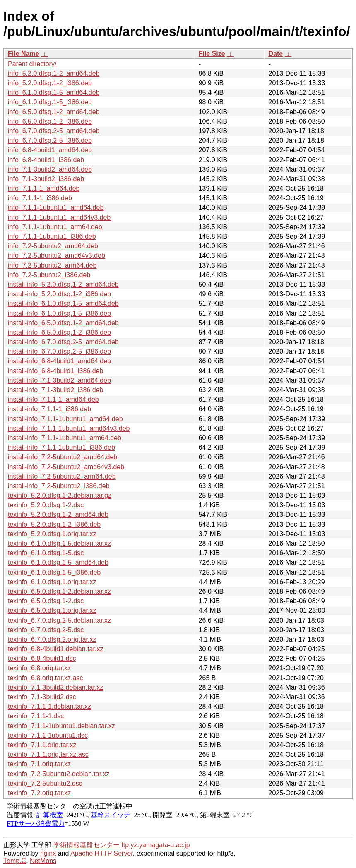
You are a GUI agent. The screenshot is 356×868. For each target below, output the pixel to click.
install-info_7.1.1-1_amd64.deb (53, 399)
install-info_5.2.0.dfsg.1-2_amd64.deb (63, 284)
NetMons (43, 861)
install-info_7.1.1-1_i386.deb (49, 409)
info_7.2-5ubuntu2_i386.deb (49, 275)
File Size (212, 54)
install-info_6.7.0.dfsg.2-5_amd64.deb (63, 342)
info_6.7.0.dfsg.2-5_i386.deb (50, 140)
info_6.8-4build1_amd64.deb (50, 150)
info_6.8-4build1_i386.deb (46, 160)
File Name (24, 54)
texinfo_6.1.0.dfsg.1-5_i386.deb (54, 572)
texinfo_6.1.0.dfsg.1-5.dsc (46, 553)
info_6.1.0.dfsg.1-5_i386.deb (50, 102)
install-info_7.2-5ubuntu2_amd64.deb (63, 457)
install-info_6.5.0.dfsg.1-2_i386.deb (59, 332)
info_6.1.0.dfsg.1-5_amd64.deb (54, 92)
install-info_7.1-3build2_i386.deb (55, 390)
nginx (48, 853)
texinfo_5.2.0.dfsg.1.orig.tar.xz (52, 534)
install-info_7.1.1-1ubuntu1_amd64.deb (65, 419)
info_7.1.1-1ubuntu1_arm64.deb (55, 227)
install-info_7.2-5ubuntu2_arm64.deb (62, 476)
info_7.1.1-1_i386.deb (40, 198)
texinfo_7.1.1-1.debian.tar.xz (49, 706)
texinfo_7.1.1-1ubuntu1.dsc (48, 735)
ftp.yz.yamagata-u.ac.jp (155, 845)
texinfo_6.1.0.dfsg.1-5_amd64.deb (58, 562)
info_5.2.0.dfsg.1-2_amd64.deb (54, 73)
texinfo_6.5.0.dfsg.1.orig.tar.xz (52, 610)
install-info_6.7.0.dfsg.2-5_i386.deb (59, 351)
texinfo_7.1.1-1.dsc (36, 716)
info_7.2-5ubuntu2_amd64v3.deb (57, 255)
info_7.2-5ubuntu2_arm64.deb (52, 265)
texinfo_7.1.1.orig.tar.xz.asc (48, 754)
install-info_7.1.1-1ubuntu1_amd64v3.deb (69, 428)
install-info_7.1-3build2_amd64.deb (59, 380)
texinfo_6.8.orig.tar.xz (39, 668)
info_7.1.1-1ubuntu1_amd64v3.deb (59, 217)
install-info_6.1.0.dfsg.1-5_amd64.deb (63, 303)
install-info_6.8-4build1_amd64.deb (59, 361)
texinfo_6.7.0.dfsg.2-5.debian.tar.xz (59, 620)
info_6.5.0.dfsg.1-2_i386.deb (50, 121)
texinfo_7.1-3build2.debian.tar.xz (55, 687)
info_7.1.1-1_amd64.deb (44, 188)
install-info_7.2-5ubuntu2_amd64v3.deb (66, 467)
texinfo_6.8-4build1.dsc (42, 658)
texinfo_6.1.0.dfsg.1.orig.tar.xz (52, 582)
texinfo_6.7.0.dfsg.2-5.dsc (46, 630)
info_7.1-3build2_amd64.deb (50, 169)
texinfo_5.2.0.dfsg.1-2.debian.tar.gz (60, 495)
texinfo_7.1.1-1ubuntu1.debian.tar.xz (61, 726)
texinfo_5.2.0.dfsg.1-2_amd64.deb (58, 514)
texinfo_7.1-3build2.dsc (42, 697)
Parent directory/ (32, 64)
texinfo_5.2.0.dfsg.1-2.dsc (46, 505)
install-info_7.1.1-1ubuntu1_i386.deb (61, 447)
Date (275, 54)
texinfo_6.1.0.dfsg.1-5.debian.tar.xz (59, 543)
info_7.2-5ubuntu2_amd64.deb (53, 246)
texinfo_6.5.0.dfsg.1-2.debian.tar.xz (59, 591)
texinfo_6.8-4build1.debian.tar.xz (55, 649)
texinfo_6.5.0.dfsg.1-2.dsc (46, 601)
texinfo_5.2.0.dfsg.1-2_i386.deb (54, 524)
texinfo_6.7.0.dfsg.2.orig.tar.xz (52, 639)
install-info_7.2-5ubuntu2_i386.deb (59, 486)
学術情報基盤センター (87, 845)
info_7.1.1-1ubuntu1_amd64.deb (56, 207)
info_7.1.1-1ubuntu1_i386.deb (52, 236)
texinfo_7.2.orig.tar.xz (39, 793)
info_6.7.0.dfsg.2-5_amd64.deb (54, 131)
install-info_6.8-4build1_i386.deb (55, 371)
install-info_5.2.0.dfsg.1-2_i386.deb (59, 294)
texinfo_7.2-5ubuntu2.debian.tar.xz (59, 774)
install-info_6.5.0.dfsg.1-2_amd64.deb (63, 323)
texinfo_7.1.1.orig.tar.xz (42, 745)
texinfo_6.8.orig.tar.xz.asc (45, 678)
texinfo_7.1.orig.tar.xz (39, 764)
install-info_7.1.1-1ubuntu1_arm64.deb (65, 438)
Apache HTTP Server (102, 853)
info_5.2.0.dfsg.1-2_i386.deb (50, 83)
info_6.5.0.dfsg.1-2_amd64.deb (54, 112)
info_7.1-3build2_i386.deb (46, 179)
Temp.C (15, 861)
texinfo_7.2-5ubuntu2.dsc (45, 783)
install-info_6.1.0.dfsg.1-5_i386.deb (59, 313)
